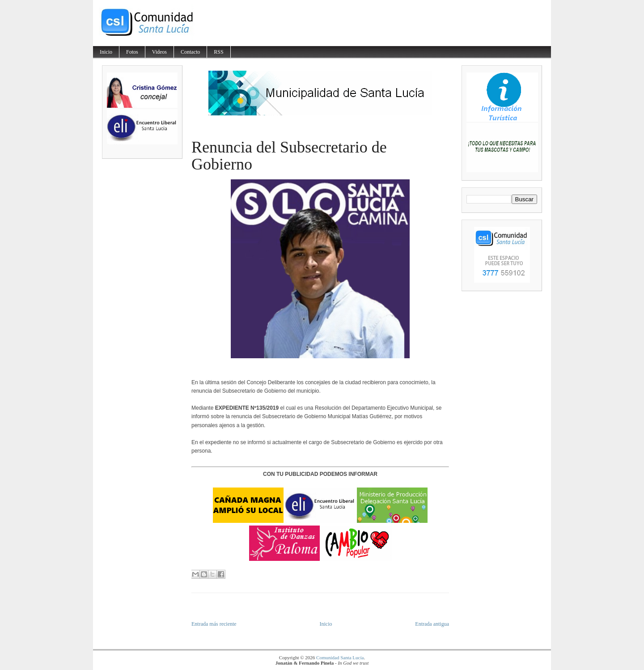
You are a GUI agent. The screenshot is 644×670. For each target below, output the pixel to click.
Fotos (132, 52)
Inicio (106, 52)
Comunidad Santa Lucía (340, 657)
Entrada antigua (432, 624)
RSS (218, 52)
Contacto (190, 52)
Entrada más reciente (214, 624)
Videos (159, 52)
